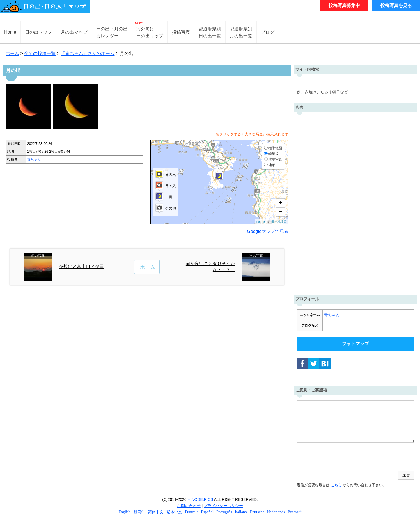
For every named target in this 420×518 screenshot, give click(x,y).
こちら (336, 485)
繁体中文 (174, 512)
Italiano (241, 512)
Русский (294, 512)
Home (10, 32)
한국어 (139, 512)
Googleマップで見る (268, 231)
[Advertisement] (355, 202)
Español (207, 512)
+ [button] (281, 203)
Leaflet (261, 222)
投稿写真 (181, 32)
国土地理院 (279, 222)
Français (191, 512)
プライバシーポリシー (223, 506)
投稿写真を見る (396, 5)
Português (224, 512)
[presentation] (339, 457)
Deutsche (257, 512)
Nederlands (276, 512)
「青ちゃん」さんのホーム (88, 53)
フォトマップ (355, 344)
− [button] (281, 212)
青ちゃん (34, 159)
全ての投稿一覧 (40, 53)
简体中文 (156, 512)
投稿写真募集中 (344, 5)
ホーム (12, 53)
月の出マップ (74, 32)
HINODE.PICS (200, 499)
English (125, 512)
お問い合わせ (189, 506)
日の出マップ (38, 32)
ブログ (268, 32)
